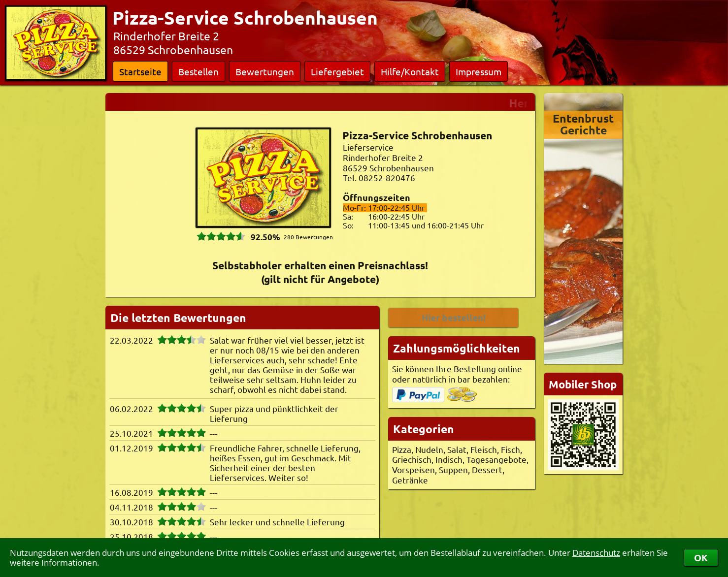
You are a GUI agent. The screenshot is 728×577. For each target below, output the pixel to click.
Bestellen (199, 71)
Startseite (140, 71)
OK (701, 558)
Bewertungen (265, 71)
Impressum (479, 71)
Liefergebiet (337, 71)
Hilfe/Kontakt (410, 71)
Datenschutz (596, 553)
